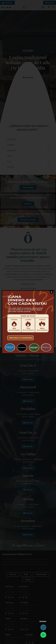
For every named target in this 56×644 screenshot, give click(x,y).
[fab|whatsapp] (43, 635)
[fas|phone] (43, 627)
